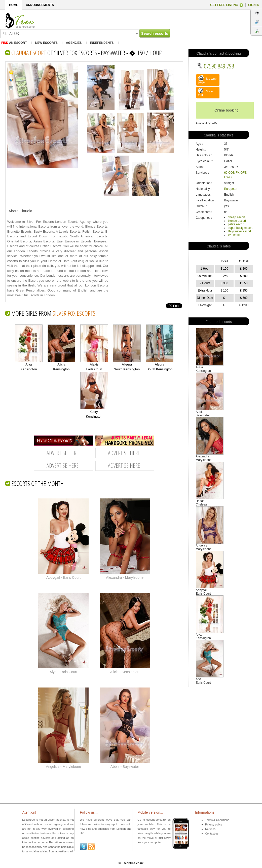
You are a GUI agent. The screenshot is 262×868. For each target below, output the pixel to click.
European (231, 189)
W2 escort (235, 235)
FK (237, 173)
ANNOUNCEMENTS (40, 5)
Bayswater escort (239, 231)
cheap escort (236, 217)
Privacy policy (214, 824)
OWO (228, 177)
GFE (244, 173)
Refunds (210, 829)
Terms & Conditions (217, 820)
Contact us (212, 834)
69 (226, 173)
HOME (14, 5)
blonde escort (237, 221)
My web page (207, 80)
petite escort (236, 224)
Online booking (227, 110)
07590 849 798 (216, 66)
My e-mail (206, 92)
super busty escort (240, 228)
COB (232, 173)
